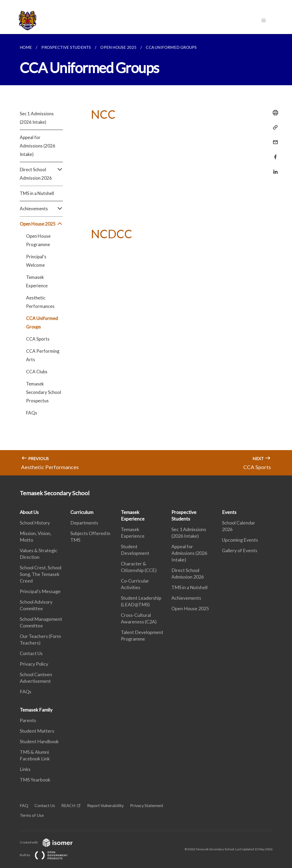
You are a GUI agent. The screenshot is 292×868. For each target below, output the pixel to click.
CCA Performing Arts (43, 355)
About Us (29, 512)
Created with (50, 842)
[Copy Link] (274, 127)
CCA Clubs (37, 372)
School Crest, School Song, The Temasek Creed (41, 574)
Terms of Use (32, 815)
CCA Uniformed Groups (42, 323)
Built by (48, 855)
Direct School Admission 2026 (41, 174)
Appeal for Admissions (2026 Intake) (38, 146)
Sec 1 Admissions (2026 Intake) (37, 118)
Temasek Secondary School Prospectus (44, 392)
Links (25, 769)
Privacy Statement (147, 805)
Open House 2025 (41, 224)
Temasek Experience (37, 281)
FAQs (32, 413)
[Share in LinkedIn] (274, 168)
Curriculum (82, 512)
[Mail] (274, 139)
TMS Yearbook (35, 780)
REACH (68, 805)
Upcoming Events (240, 540)
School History (35, 523)
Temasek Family (36, 710)
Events (229, 512)
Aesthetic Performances (40, 302)
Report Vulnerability (105, 805)
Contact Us (31, 653)
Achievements (41, 209)
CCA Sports (38, 339)
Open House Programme (38, 240)
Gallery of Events (240, 550)
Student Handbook (39, 741)
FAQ (24, 805)
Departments (84, 523)
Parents (28, 720)
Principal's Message (40, 591)
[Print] (274, 113)
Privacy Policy (34, 664)
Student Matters (37, 731)
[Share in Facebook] (274, 154)
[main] (146, 255)
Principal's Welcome (36, 261)
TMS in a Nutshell (37, 193)
